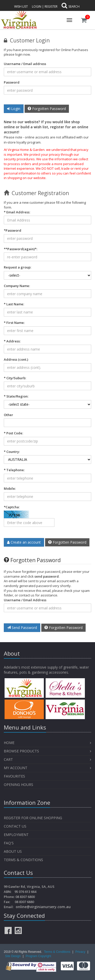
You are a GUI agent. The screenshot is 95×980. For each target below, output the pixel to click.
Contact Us (15, 826)
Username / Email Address (25, 600)
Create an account (24, 542)
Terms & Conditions (23, 860)
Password (12, 82)
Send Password (22, 628)
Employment (16, 835)
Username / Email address (25, 64)
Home (9, 743)
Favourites (15, 776)
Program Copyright (38, 956)
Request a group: (17, 267)
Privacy (81, 952)
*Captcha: (12, 507)
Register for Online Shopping (33, 818)
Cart (8, 759)
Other (8, 415)
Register (51, 6)
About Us (13, 851)
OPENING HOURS (18, 785)
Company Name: (17, 286)
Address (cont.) (16, 359)
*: (21, 249)
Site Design (13, 956)
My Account (16, 768)
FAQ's (9, 843)
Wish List (21, 6)
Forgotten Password (47, 109)
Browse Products (21, 751)
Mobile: (10, 488)
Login (37, 6)
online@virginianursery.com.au (43, 907)
